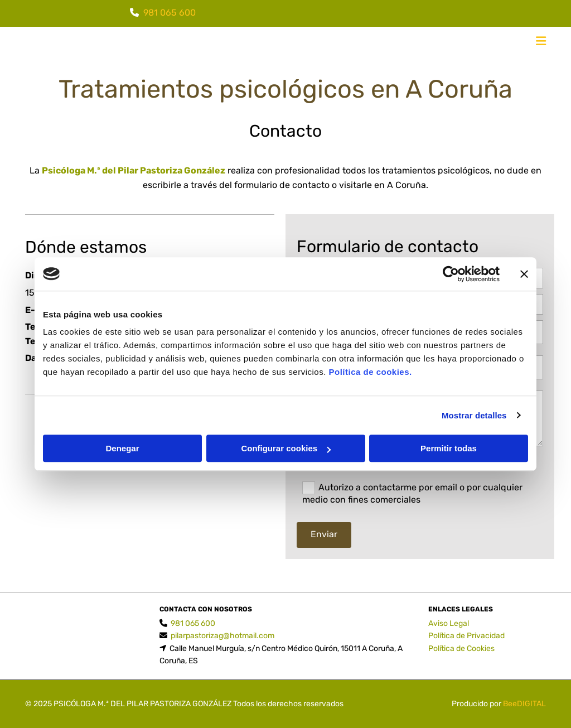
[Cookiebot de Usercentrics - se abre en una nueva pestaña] (451, 274)
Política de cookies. (370, 372)
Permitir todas (449, 448)
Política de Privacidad (466, 636)
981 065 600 (170, 13)
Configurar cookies (286, 448)
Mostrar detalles (474, 415)
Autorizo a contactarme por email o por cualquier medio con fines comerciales (412, 493)
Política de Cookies (461, 649)
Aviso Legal (449, 623)
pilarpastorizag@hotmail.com (222, 636)
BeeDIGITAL (524, 704)
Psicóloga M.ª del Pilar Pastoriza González (134, 170)
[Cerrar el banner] (524, 274)
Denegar (122, 448)
